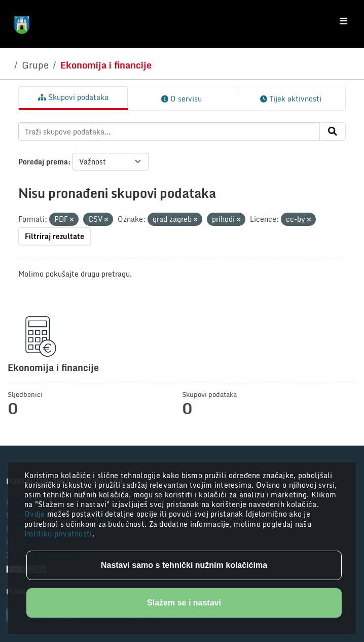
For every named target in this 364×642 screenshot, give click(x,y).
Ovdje (36, 514)
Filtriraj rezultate (54, 236)
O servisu (181, 99)
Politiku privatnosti (58, 534)
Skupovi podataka (73, 97)
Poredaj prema (43, 162)
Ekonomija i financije (106, 65)
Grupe (35, 65)
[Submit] (333, 131)
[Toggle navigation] (343, 21)
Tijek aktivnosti (291, 99)
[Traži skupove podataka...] (169, 131)
